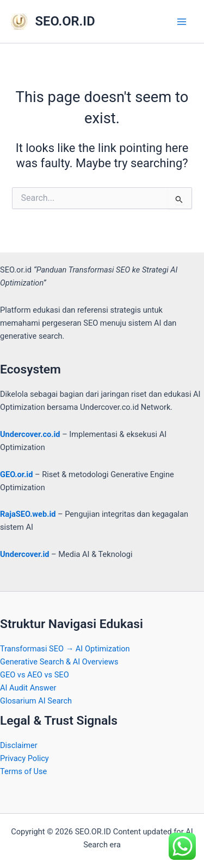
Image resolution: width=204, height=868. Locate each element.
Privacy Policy (24, 758)
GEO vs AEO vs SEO (35, 675)
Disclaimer (19, 745)
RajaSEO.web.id (28, 514)
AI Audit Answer (28, 688)
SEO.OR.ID (65, 21)
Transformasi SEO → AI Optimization (65, 649)
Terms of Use (23, 771)
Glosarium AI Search (36, 701)
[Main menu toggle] (182, 22)
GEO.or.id (16, 474)
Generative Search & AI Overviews (59, 662)
